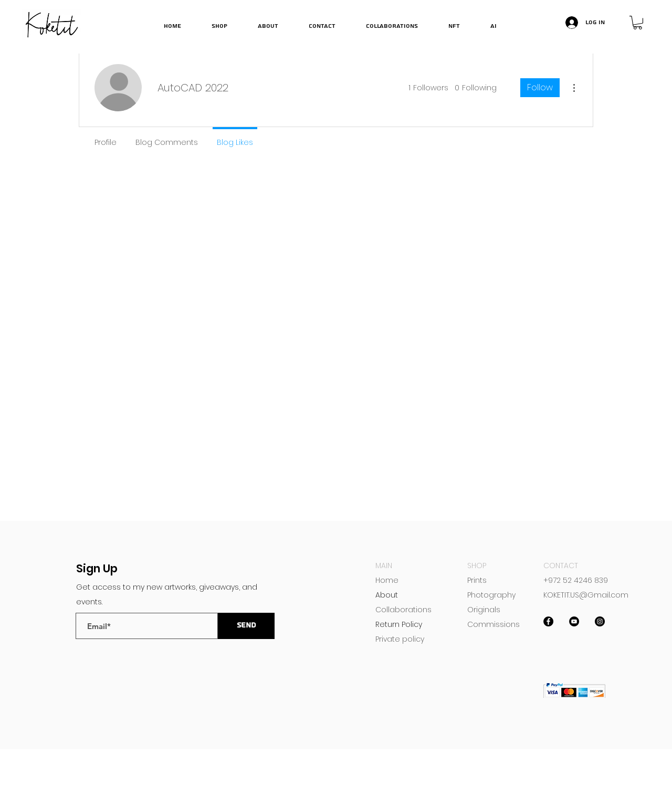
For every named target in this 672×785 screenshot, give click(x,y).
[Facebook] (548, 621)
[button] (638, 23)
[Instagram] (600, 621)
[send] (246, 626)
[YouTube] (574, 621)
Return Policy (399, 624)
